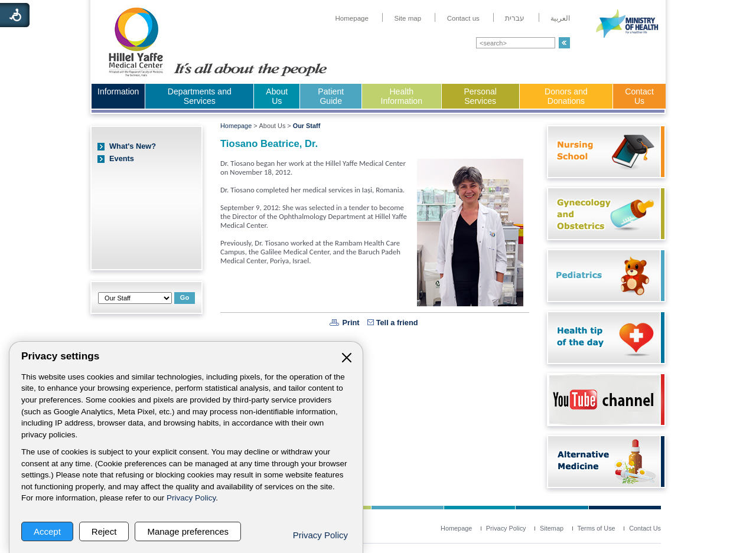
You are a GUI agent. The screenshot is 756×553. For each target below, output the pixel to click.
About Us (277, 96)
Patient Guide (331, 96)
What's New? (133, 146)
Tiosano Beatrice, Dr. (269, 144)
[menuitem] (352, 18)
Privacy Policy (191, 498)
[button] (564, 43)
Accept (47, 531)
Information (118, 91)
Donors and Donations (566, 96)
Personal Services (480, 96)
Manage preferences (188, 531)
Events (122, 158)
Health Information (402, 96)
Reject (104, 531)
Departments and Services (200, 96)
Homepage (236, 126)
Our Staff (307, 126)
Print (351, 323)
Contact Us (639, 96)
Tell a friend (397, 323)
